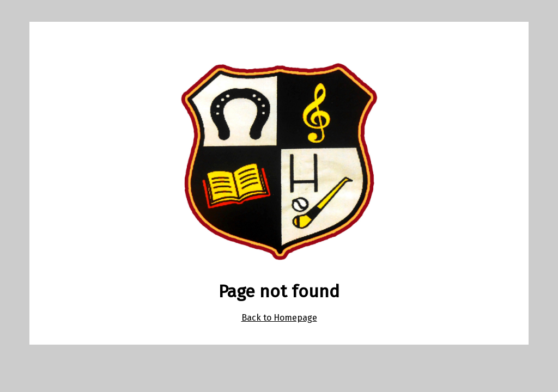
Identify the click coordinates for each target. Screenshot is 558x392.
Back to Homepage (279, 318)
